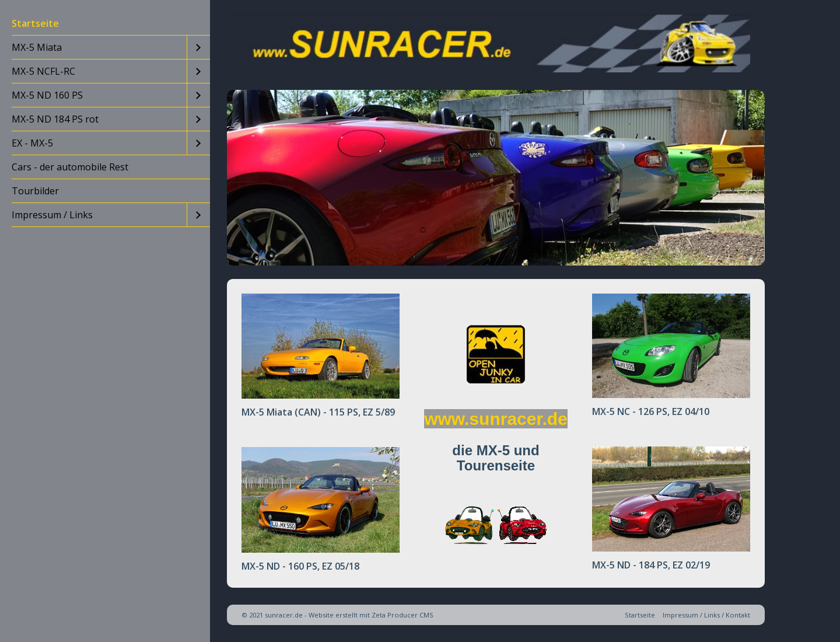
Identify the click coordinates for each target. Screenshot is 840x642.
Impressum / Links (52, 215)
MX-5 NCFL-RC (43, 71)
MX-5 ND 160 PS (47, 95)
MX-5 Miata (37, 47)
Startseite (35, 23)
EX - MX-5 (32, 143)
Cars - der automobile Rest (70, 167)
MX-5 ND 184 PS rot (55, 119)
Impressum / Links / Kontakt (706, 615)
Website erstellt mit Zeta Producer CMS (371, 615)
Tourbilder (35, 191)
